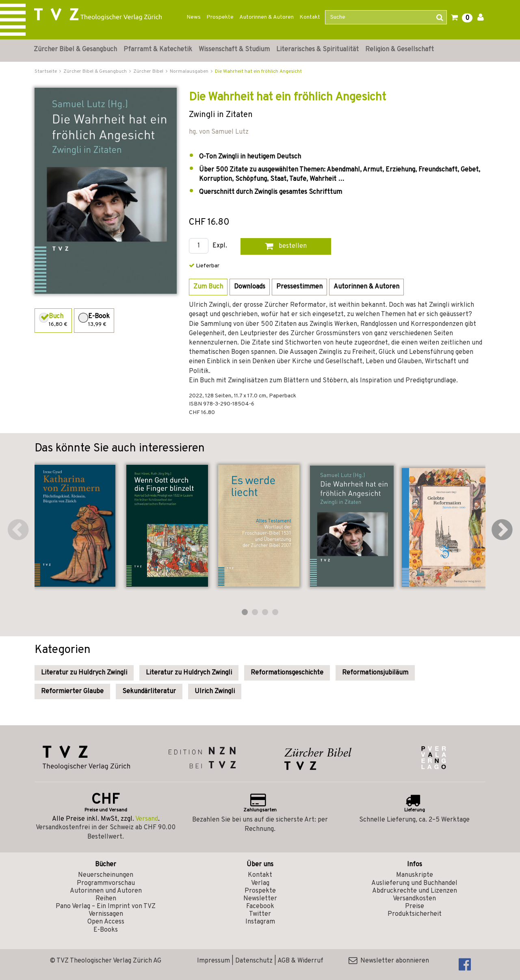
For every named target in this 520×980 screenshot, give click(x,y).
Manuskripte (415, 875)
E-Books (106, 930)
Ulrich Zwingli (215, 692)
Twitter (260, 914)
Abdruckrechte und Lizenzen (415, 891)
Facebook (260, 906)
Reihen (106, 899)
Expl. (220, 246)
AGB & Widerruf (300, 961)
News (194, 17)
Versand (147, 819)
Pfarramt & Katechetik (158, 50)
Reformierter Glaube (72, 692)
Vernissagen (106, 914)
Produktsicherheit (415, 914)
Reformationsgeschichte (287, 673)
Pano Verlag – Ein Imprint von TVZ (106, 906)
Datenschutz (254, 961)
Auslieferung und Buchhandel (414, 883)
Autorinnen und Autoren (106, 891)
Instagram (260, 922)
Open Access (106, 922)
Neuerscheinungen (106, 875)
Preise (415, 906)
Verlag (260, 883)
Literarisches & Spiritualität (317, 50)
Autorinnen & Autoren (266, 17)
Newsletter (260, 899)
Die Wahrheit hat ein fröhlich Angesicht (258, 72)
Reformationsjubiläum (375, 673)
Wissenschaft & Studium (234, 50)
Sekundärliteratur (149, 692)
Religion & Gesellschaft (400, 50)
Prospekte (220, 17)
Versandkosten (414, 899)
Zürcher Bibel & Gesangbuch (75, 50)
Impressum (213, 961)
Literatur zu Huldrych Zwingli (84, 673)
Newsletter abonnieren (389, 961)
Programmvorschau (106, 883)
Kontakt (310, 17)
